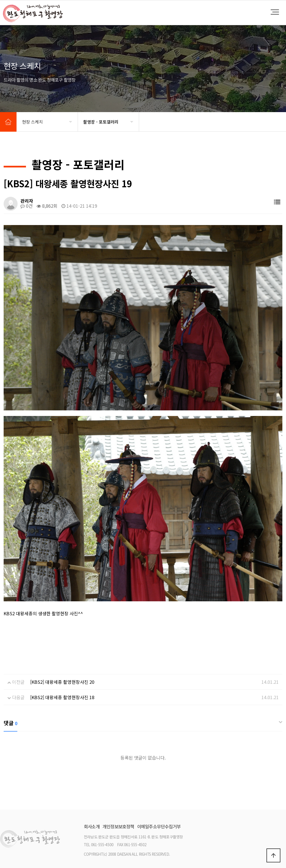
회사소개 (92, 826)
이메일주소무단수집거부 (159, 826)
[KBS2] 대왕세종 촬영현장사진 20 (62, 682)
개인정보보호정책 (118, 826)
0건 (27, 206)
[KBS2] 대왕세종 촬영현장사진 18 (62, 697)
